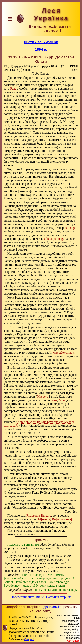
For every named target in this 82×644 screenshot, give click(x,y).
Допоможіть (53, 607)
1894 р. (41, 49)
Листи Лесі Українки (41, 42)
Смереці (29, 639)
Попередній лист (22, 597)
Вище (40, 597)
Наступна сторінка (59, 597)
